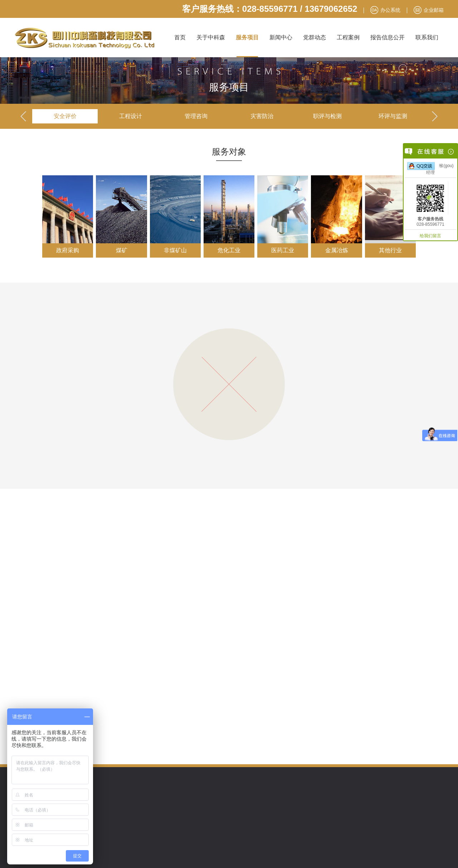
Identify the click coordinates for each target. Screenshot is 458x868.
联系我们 (427, 37)
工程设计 (131, 116)
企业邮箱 (434, 10)
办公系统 (390, 10)
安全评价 (65, 116)
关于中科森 (211, 37)
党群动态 (315, 37)
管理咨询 (196, 116)
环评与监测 (393, 116)
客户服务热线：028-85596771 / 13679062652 (270, 9)
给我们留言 (430, 236)
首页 (180, 37)
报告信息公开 (388, 37)
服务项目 (247, 37)
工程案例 (348, 37)
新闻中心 (281, 37)
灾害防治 (262, 116)
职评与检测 (327, 116)
